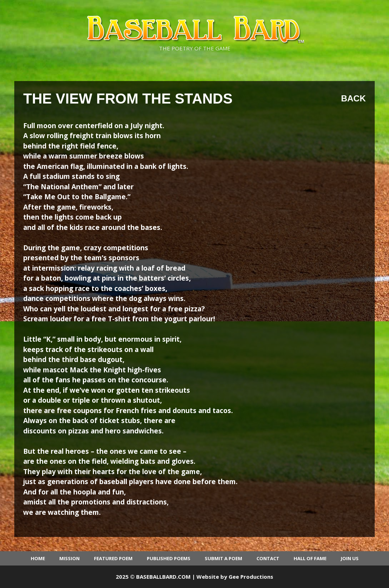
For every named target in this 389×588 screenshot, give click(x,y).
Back (353, 98)
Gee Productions (251, 577)
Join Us (350, 558)
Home (38, 558)
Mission (69, 558)
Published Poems (169, 558)
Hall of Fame (310, 558)
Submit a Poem (223, 558)
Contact (268, 558)
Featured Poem (113, 558)
